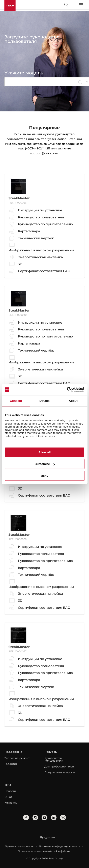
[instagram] (35, 818)
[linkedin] (54, 818)
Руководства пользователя (54, 759)
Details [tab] (45, 401)
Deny (44, 476)
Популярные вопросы (60, 772)
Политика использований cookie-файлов (44, 851)
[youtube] (44, 818)
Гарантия (11, 764)
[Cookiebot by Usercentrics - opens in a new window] (67, 390)
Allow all (44, 452)
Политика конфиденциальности (60, 846)
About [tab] (73, 401)
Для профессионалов (59, 766)
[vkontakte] (63, 818)
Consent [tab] (16, 401)
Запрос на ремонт (17, 758)
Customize (45, 464)
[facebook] (26, 818)
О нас (8, 797)
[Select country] (73, 5)
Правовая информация (20, 846)
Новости (10, 791)
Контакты (11, 803)
